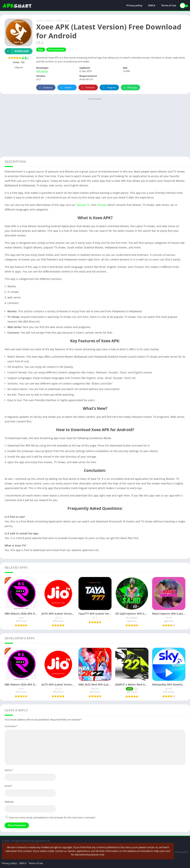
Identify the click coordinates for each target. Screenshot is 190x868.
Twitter (65, 88)
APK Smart (42, 71)
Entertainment (56, 50)
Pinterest (88, 88)
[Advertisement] (95, 127)
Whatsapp (130, 88)
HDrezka (102, 205)
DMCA (152, 6)
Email (9, 786)
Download (17, 51)
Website (9, 802)
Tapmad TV (83, 205)
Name (9, 770)
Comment (11, 726)
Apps (67, 21)
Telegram (109, 88)
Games (49, 21)
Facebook (45, 88)
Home (40, 21)
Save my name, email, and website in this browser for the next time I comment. (52, 817)
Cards (59, 21)
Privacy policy (134, 6)
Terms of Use (168, 6)
